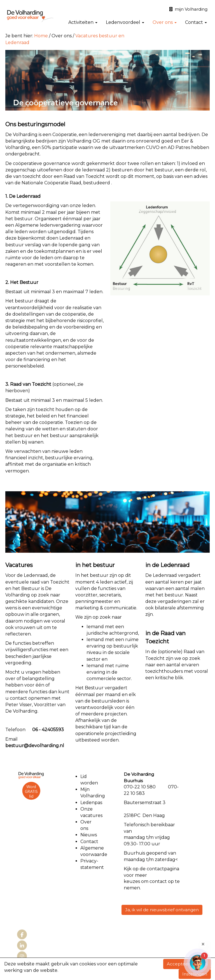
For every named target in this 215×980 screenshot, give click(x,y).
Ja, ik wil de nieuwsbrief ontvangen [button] (162, 910)
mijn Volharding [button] (188, 9)
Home (41, 36)
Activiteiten (83, 22)
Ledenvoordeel (125, 22)
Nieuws (89, 835)
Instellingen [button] (195, 974)
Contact (196, 22)
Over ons (165, 22)
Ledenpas (91, 803)
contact (155, 869)
